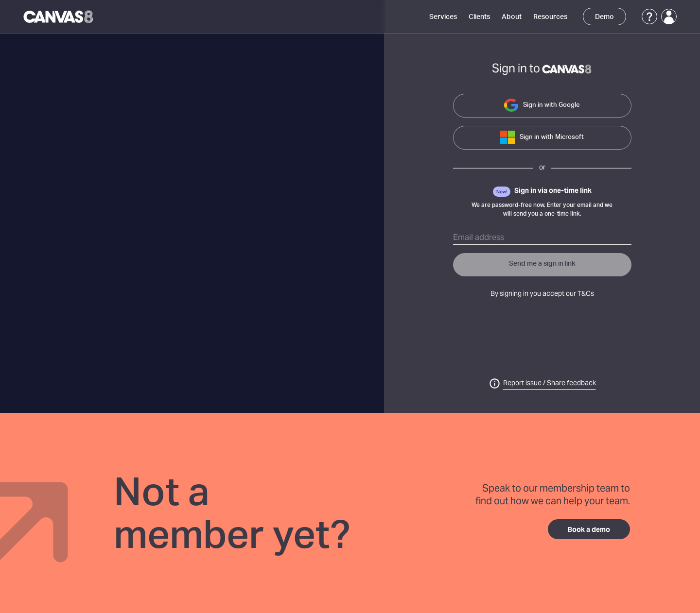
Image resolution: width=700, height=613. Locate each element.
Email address (479, 238)
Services (443, 17)
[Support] (649, 17)
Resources (550, 17)
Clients (479, 17)
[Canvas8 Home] (59, 17)
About (512, 17)
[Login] (669, 17)
